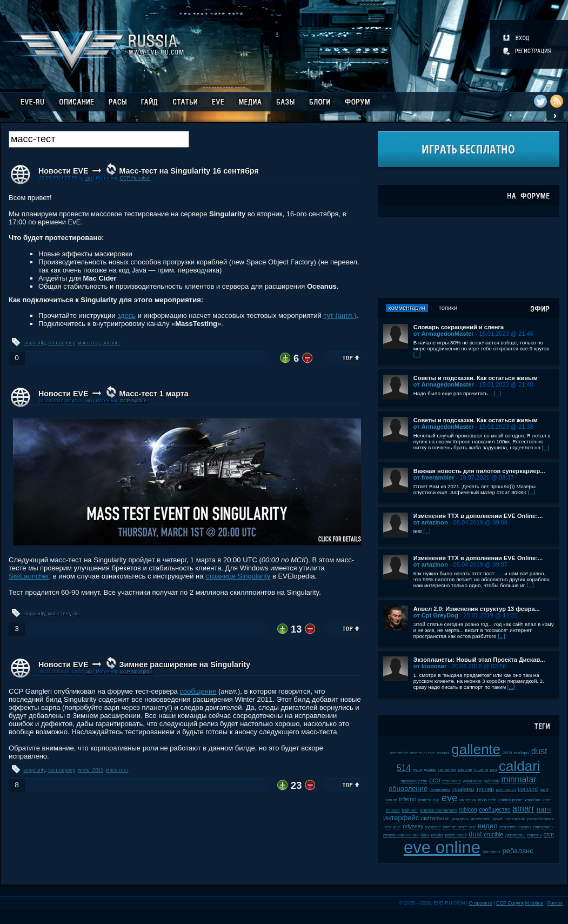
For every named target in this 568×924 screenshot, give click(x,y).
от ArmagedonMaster (444, 334)
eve (449, 798)
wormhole (399, 753)
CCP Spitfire (133, 401)
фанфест (492, 852)
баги (425, 835)
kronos (443, 753)
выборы (522, 753)
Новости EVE (64, 171)
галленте (447, 770)
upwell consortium (508, 819)
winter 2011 (91, 770)
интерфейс (401, 818)
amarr (523, 809)
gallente (476, 749)
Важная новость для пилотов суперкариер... (479, 471)
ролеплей (480, 819)
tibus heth (487, 800)
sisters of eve (423, 753)
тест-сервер (62, 343)
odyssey (413, 826)
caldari (520, 766)
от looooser (430, 666)
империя (468, 800)
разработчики (541, 819)
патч (544, 809)
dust (475, 834)
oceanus (112, 343)
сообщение (198, 691)
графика (463, 789)
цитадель (459, 819)
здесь (126, 315)
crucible (494, 835)
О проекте (481, 903)
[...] (417, 354)
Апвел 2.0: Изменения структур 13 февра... (477, 609)
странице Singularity (238, 576)
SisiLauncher (29, 576)
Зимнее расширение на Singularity (185, 664)
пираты (534, 835)
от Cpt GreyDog (436, 615)
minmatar (519, 779)
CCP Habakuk (135, 178)
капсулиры (543, 827)
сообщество (495, 810)
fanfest (425, 800)
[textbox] (99, 139)
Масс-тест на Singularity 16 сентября (189, 171)
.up (88, 178)
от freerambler (434, 477)
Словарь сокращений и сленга (459, 327)
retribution (452, 781)
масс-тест (89, 343)
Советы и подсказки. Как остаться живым (476, 378)
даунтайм (472, 781)
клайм (437, 835)
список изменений (401, 835)
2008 (507, 753)
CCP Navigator (136, 672)
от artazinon (431, 522)
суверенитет (455, 827)
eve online (442, 847)
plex (387, 827)
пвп (494, 770)
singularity (35, 343)
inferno (407, 799)
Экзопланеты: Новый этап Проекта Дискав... (479, 660)
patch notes (456, 835)
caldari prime (510, 800)
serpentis (508, 827)
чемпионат (440, 790)
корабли (533, 800)
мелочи (465, 770)
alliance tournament (438, 810)
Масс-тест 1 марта (153, 394)
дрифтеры (515, 835)
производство (414, 781)
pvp (436, 800)
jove (397, 827)
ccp (435, 780)
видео (487, 826)
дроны (430, 770)
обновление (408, 789)
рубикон (492, 781)
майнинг (410, 810)
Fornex (555, 903)
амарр (524, 827)
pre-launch (506, 790)
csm (549, 835)
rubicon (468, 810)
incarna (482, 770)
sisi (76, 614)
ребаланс (518, 851)
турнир (485, 789)
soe (473, 827)
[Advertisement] (469, 257)
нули (417, 770)
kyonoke (433, 827)
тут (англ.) (340, 315)
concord (528, 789)
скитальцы (435, 818)
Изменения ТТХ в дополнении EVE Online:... (478, 516)
